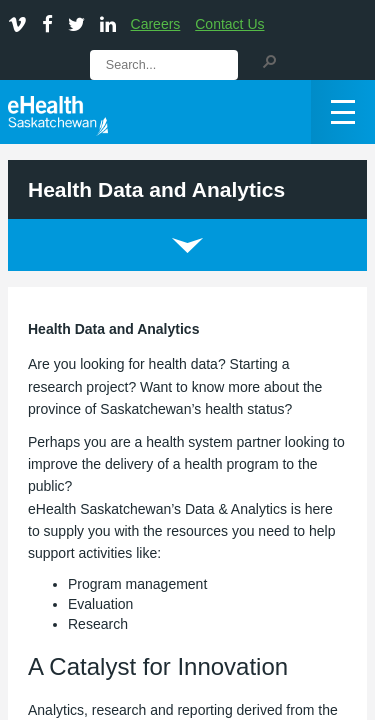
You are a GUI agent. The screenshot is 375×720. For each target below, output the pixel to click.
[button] (269, 60)
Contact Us (229, 24)
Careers (156, 24)
